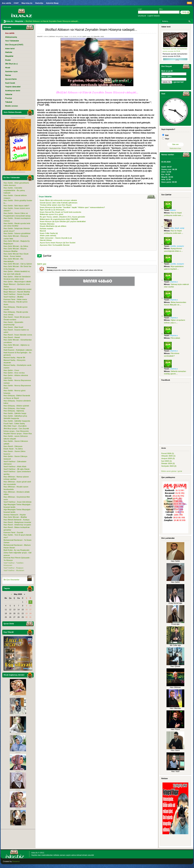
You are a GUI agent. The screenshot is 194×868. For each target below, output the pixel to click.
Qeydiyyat (142, 16)
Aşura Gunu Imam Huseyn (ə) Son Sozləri (58, 243)
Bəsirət (43, 231)
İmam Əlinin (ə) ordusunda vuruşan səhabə (58, 200)
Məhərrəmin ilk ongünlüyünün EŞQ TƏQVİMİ (59, 219)
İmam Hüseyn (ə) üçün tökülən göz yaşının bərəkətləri (63, 221)
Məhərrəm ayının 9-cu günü (51, 214)
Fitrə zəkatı (175, 338)
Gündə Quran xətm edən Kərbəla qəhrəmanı (59, 203)
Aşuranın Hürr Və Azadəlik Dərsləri (55, 245)
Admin (46, 36)
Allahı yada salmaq (48, 236)
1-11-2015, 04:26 (75, 36)
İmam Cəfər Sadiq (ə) (49, 233)
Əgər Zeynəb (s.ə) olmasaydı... (53, 210)
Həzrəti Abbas (46, 240)
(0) (92, 36)
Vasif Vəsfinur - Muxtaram (14, 570)
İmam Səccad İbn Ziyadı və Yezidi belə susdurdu (60, 212)
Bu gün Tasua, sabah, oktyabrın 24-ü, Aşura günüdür (62, 217)
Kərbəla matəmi (46, 229)
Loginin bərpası (154, 16)
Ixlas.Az (35, 853)
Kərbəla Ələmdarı (47, 224)
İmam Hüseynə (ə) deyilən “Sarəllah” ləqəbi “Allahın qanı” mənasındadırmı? (72, 207)
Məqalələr (59, 36)
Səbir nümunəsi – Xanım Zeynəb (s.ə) (56, 238)
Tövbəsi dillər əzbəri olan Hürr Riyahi (56, 205)
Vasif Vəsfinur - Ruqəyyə (13, 568)
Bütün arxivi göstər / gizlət (172, 471)
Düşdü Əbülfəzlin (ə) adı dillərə (53, 226)
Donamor (16, 861)
